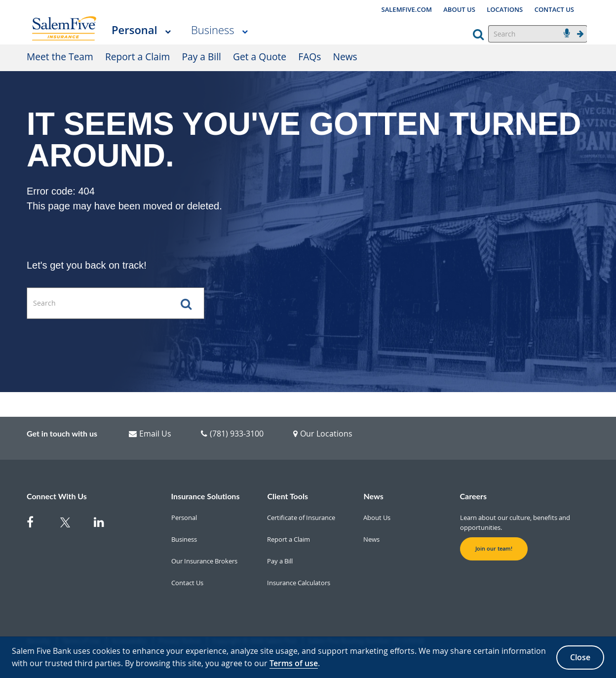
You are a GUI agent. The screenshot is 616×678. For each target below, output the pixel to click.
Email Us (150, 434)
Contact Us (187, 583)
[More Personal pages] (168, 31)
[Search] (538, 34)
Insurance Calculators (299, 583)
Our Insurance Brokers (204, 561)
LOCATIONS (505, 9)
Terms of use (294, 663)
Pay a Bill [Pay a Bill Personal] (202, 57)
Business (213, 30)
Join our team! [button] (494, 549)
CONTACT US (554, 9)
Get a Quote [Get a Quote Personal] (260, 57)
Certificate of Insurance (301, 518)
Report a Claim (289, 539)
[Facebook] (38, 524)
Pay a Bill (280, 561)
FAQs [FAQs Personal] (309, 57)
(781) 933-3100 (232, 434)
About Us (377, 518)
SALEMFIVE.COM (407, 9)
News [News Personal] (345, 57)
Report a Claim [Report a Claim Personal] (137, 57)
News (371, 539)
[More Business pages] (245, 31)
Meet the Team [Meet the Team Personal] (60, 57)
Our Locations (323, 434)
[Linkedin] (105, 524)
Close (580, 657)
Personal (135, 30)
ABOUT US (459, 9)
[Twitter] (71, 524)
